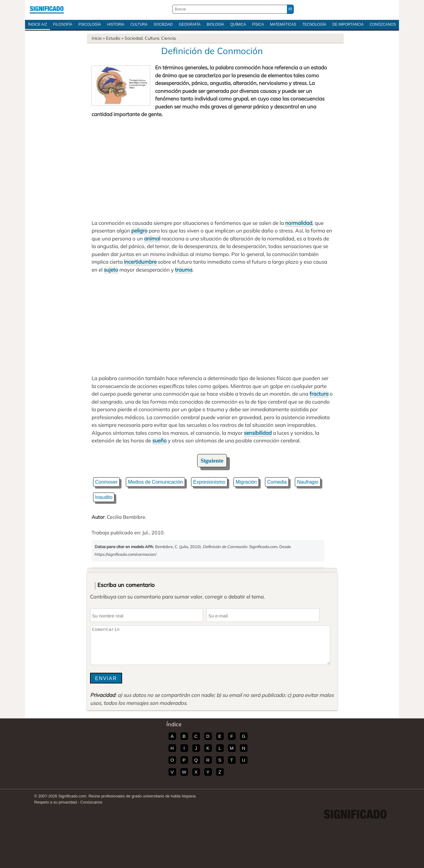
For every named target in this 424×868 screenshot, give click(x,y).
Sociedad (163, 24)
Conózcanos (383, 24)
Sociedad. (134, 38)
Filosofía (63, 24)
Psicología (90, 24)
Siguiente (212, 461)
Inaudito (104, 497)
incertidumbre (140, 262)
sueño (159, 440)
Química (238, 24)
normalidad (299, 223)
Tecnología (314, 24)
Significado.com (47, 9)
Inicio (97, 38)
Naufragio (308, 482)
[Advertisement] (212, 169)
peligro (139, 231)
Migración (246, 482)
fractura (319, 394)
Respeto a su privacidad (55, 802)
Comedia (277, 482)
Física (258, 24)
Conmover (107, 482)
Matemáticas (283, 24)
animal (152, 238)
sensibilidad (258, 433)
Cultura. (152, 38)
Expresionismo (209, 482)
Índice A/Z (38, 24)
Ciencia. (169, 38)
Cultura (139, 24)
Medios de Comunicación (155, 482)
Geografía (190, 24)
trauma (184, 270)
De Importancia (348, 24)
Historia (116, 24)
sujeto (111, 270)
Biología (215, 24)
